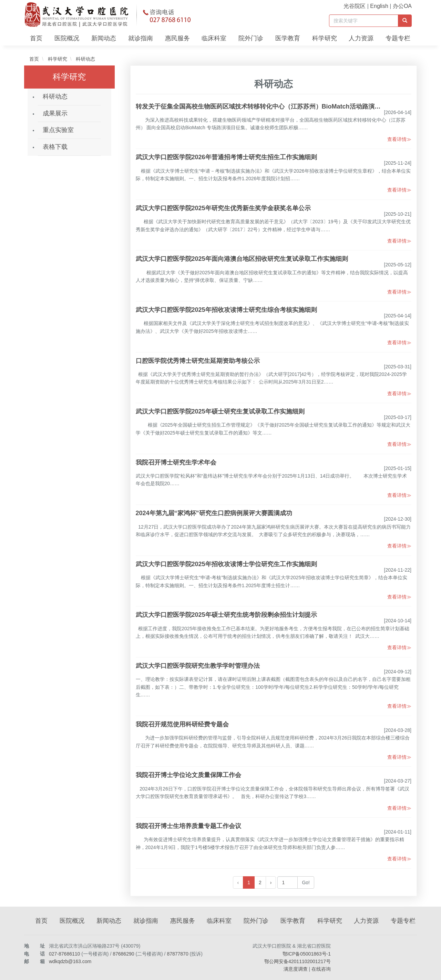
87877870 (177, 954)
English (379, 6)
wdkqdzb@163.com (70, 961)
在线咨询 (321, 969)
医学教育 (288, 38)
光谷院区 (355, 6)
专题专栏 (398, 38)
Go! (306, 882)
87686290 (123, 954)
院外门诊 (251, 38)
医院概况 (67, 38)
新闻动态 (104, 38)
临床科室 (214, 38)
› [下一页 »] (271, 882)
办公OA (402, 6)
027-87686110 (64, 954)
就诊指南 (141, 38)
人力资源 (361, 38)
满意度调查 (296, 969)
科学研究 (325, 38)
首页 (36, 38)
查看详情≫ (399, 139)
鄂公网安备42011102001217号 (298, 961)
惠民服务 (177, 38)
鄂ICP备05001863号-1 (307, 954)
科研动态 (85, 59)
